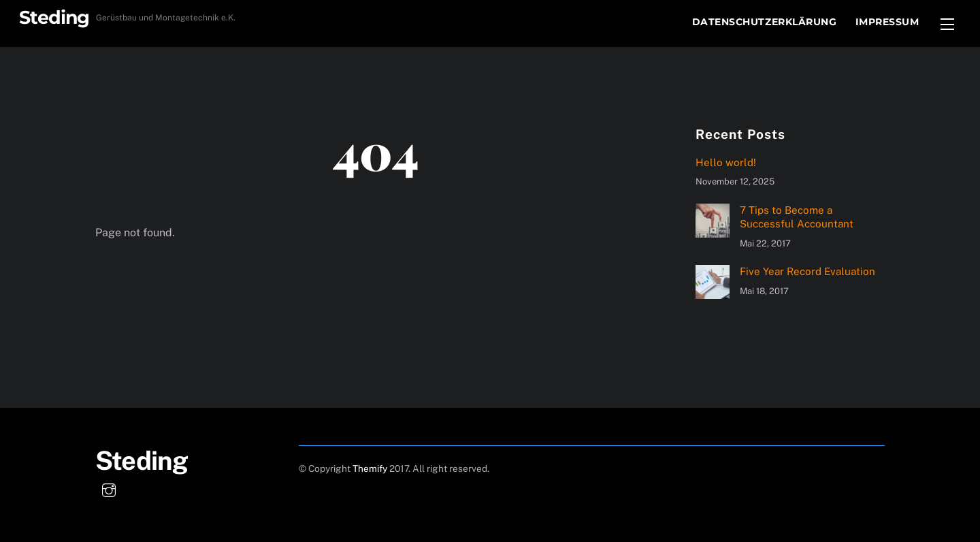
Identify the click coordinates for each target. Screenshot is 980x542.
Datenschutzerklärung (765, 22)
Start (656, 22)
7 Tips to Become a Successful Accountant (797, 217)
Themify (370, 468)
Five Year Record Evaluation (807, 271)
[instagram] (109, 489)
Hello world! (726, 162)
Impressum (887, 22)
